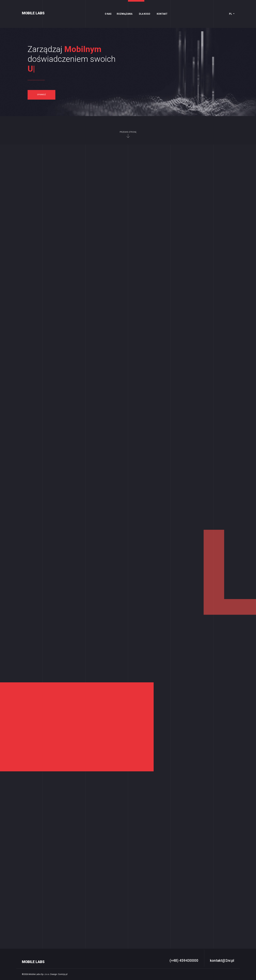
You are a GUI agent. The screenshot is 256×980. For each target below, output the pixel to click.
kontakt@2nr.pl (222, 961)
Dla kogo (145, 14)
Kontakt (162, 14)
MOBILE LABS (33, 13)
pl (231, 14)
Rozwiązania (125, 14)
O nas (108, 14)
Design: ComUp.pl (59, 974)
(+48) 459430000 (184, 961)
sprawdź (41, 95)
